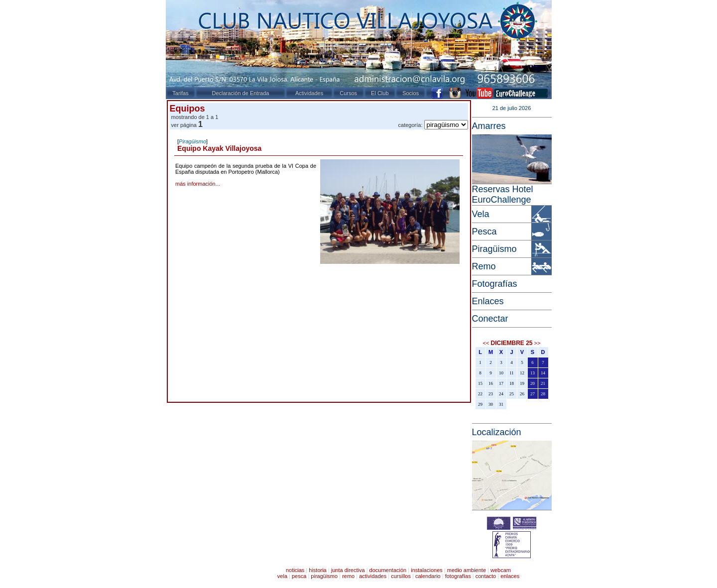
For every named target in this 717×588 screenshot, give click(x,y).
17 (501, 383)
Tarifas (180, 93)
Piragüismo (192, 141)
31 (501, 404)
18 (512, 383)
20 (533, 383)
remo (348, 576)
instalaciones (427, 570)
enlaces (510, 576)
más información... (198, 184)
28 (543, 394)
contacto (486, 576)
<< (486, 343)
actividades (373, 576)
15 (480, 383)
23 (491, 394)
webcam (501, 570)
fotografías (458, 576)
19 (522, 383)
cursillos (401, 576)
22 (480, 394)
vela (282, 576)
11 (512, 373)
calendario (428, 576)
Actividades (309, 93)
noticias (295, 570)
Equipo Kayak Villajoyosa (219, 148)
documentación (388, 570)
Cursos (348, 93)
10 (501, 373)
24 (501, 394)
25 (512, 394)
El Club (380, 93)
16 (491, 383)
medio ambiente (467, 570)
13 (533, 373)
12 (522, 373)
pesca (299, 576)
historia (317, 570)
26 (522, 394)
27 (533, 394)
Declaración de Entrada (240, 93)
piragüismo (324, 576)
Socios (411, 93)
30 (491, 404)
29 (480, 404)
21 (543, 383)
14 (543, 373)
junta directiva (348, 570)
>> (538, 343)
